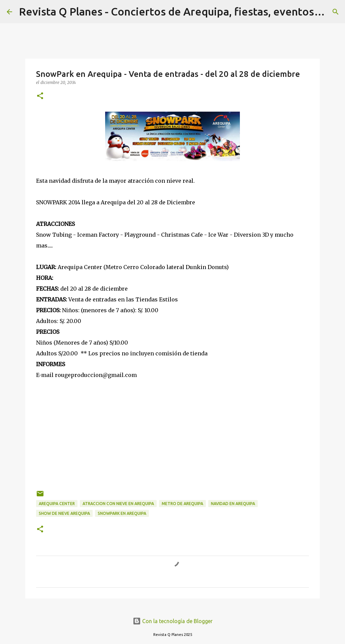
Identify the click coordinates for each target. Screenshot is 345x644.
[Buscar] (336, 12)
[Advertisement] (172, 422)
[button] (40, 96)
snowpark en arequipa (122, 513)
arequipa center (57, 504)
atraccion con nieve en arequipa (118, 504)
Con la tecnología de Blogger (173, 621)
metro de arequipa (182, 504)
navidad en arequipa (233, 504)
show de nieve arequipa (64, 513)
